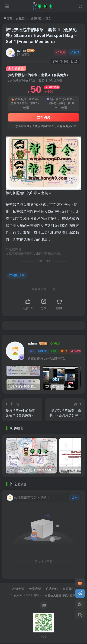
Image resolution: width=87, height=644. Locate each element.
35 (54, 351)
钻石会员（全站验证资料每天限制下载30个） (61, 104)
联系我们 (69, 589)
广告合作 (52, 589)
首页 (8, 19)
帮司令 (38, 595)
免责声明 (35, 589)
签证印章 (36, 19)
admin (21, 50)
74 (64, 351)
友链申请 (18, 589)
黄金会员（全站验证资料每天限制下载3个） (26, 104)
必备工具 (21, 19)
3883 (43, 351)
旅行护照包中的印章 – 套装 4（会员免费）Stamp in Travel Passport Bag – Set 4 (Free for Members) (41, 36)
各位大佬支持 (56, 595)
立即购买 (44, 117)
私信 (75, 52)
